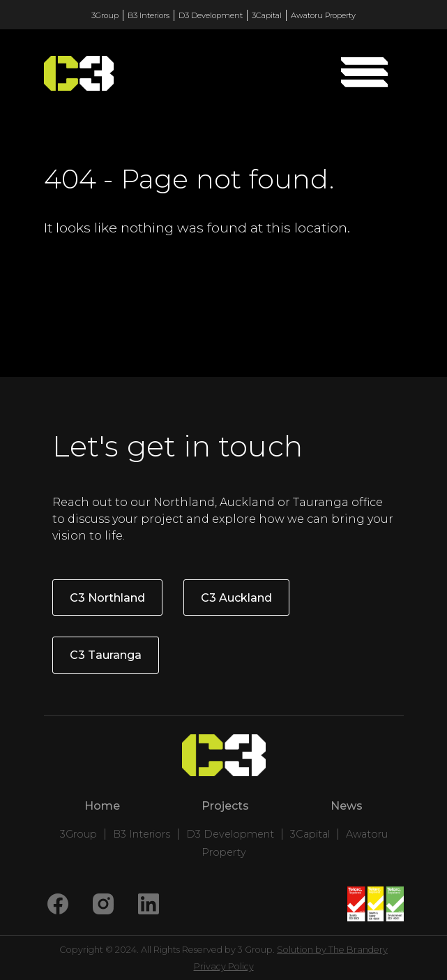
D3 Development (211, 15)
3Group (105, 15)
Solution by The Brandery (332, 950)
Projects (225, 806)
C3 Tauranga (106, 655)
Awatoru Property (323, 15)
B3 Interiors (149, 15)
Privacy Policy (224, 966)
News (347, 806)
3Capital (267, 15)
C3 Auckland (236, 598)
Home (102, 806)
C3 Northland (107, 598)
